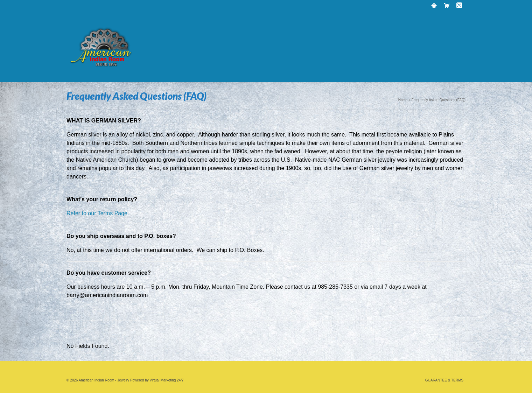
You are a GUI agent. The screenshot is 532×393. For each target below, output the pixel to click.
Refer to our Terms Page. (99, 213)
